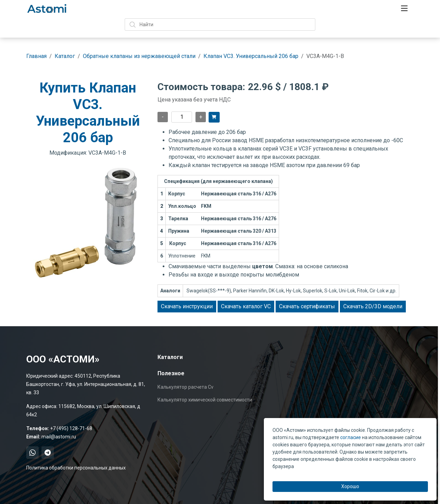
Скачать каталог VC (246, 306)
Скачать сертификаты (307, 306)
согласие (351, 437)
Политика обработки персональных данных (76, 468)
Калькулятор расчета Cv (185, 387)
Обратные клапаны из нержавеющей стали (139, 56)
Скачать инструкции (187, 306)
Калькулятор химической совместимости (205, 400)
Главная (36, 56)
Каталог (65, 56)
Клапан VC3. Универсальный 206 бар (251, 56)
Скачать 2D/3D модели (373, 306)
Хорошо (350, 486)
